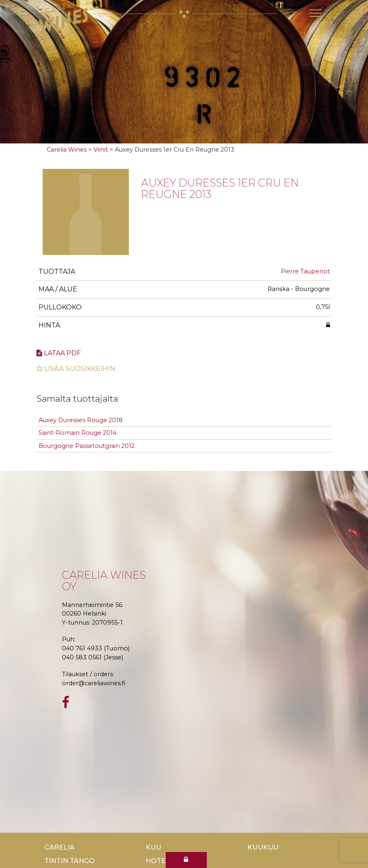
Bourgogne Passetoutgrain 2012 (87, 446)
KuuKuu (263, 847)
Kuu (153, 847)
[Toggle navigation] (315, 13)
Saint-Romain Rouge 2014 (78, 433)
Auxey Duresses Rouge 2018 (81, 420)
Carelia (59, 847)
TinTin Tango (70, 861)
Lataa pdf (59, 353)
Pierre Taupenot (305, 271)
